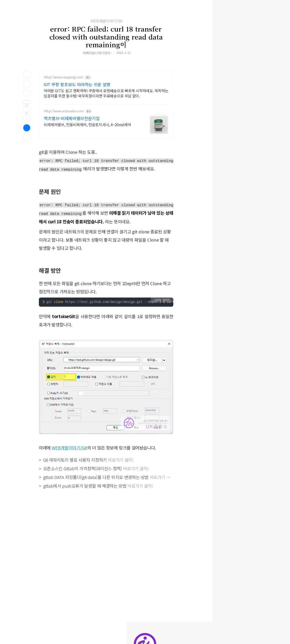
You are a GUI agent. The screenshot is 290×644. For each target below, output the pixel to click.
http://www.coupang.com (63, 77)
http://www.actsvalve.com (64, 111)
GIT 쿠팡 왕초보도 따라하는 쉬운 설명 (77, 84)
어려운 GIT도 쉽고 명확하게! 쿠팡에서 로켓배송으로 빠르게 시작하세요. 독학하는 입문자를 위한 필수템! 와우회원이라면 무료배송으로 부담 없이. (106, 93)
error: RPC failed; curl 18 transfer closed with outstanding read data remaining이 (106, 37)
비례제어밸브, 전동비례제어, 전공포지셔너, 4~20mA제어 (87, 124)
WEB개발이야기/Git (107, 21)
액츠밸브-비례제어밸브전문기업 (72, 118)
